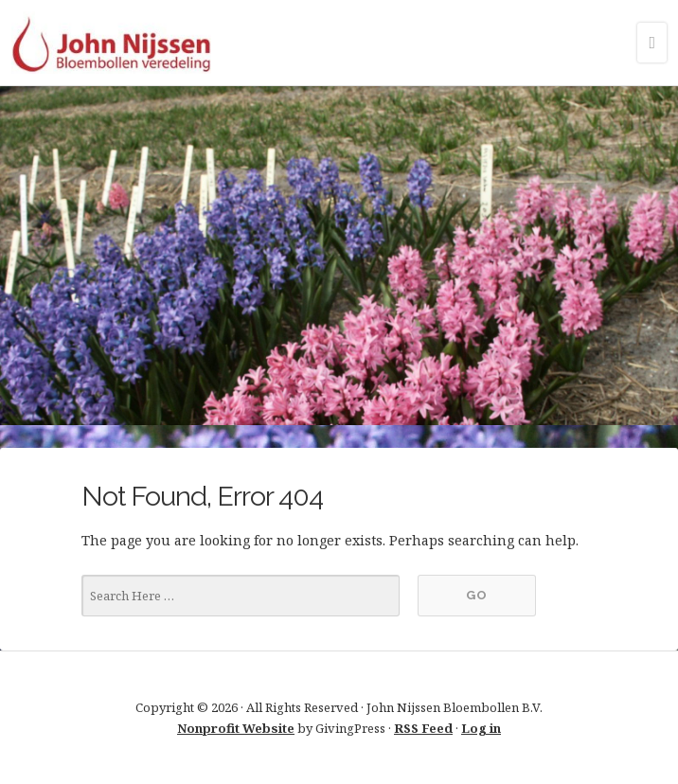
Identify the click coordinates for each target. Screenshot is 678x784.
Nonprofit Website (236, 728)
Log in (481, 728)
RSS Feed (423, 728)
